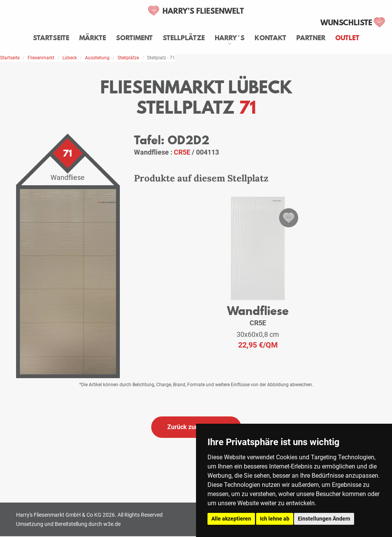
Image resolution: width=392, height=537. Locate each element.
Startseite (51, 38)
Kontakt (270, 38)
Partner (311, 38)
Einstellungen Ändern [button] (324, 519)
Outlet (347, 38)
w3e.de (112, 524)
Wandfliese (258, 311)
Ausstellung (97, 58)
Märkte (93, 38)
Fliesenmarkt (41, 58)
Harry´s (230, 38)
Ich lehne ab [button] (275, 519)
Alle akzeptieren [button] (231, 519)
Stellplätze (184, 38)
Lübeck (70, 58)
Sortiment (134, 38)
